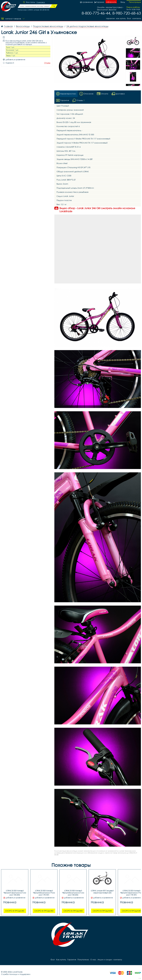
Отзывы (47, 63)
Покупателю (83, 960)
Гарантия (110, 18)
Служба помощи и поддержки (16, 974)
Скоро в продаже (15, 911)
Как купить (121, 18)
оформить (111, 2)
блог (129, 18)
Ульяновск (41, 2)
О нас (93, 960)
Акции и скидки (105, 960)
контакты (137, 18)
